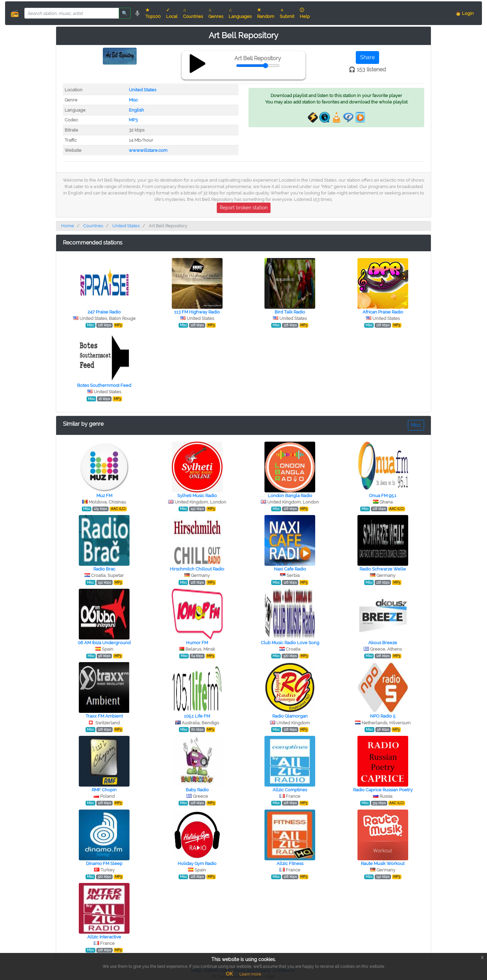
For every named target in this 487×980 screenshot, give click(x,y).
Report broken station (244, 208)
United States (143, 90)
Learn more (250, 974)
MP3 (133, 120)
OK (229, 974)
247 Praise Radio (104, 312)
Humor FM (197, 643)
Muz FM (104, 496)
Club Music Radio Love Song (290, 643)
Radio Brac (104, 569)
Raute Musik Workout (383, 864)
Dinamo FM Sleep (104, 864)
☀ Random (266, 13)
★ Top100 (153, 13)
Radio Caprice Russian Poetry (383, 790)
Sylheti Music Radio (197, 496)
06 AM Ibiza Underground (104, 643)
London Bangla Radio (290, 496)
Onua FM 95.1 (383, 496)
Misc (133, 100)
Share (367, 57)
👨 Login (465, 13)
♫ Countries (193, 13)
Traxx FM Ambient (104, 716)
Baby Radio (197, 790)
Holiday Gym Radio (197, 864)
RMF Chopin (104, 790)
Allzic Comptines (290, 790)
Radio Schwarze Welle (383, 569)
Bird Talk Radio (290, 312)
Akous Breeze (383, 643)
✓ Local (172, 13)
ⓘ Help (305, 13)
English (136, 110)
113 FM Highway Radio (197, 312)
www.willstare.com (148, 150)
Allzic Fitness (290, 864)
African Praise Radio (383, 312)
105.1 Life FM (197, 716)
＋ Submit (287, 13)
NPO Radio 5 (383, 716)
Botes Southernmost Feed (104, 385)
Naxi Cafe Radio (290, 569)
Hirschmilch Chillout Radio (197, 569)
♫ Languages (240, 13)
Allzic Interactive (104, 937)
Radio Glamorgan (290, 716)
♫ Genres (216, 13)
